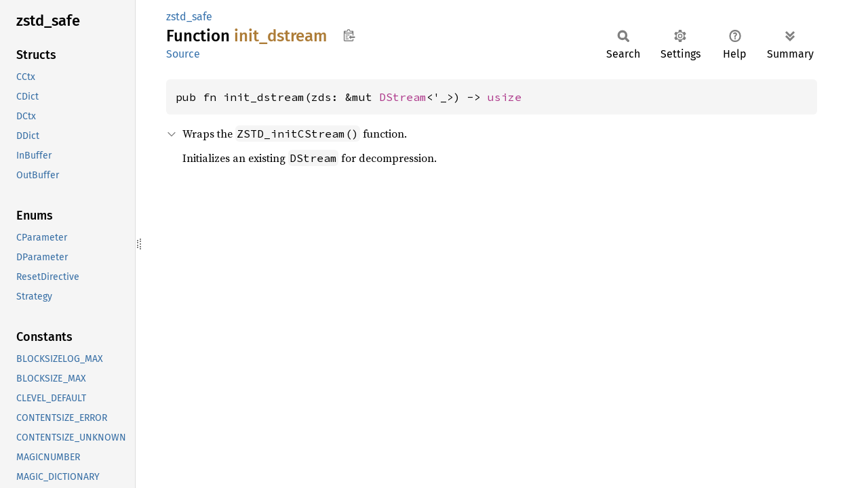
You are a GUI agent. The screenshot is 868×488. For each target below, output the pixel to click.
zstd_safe (189, 17)
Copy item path (349, 35)
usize (505, 97)
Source (183, 54)
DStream (403, 97)
